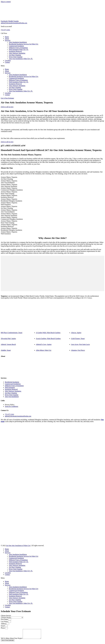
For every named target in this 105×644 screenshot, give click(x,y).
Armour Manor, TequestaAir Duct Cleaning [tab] (9, 178)
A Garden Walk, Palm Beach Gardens (48, 333)
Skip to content (6, 2)
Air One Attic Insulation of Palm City (18, 546)
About (7, 39)
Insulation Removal (15, 51)
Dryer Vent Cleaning (16, 57)
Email (3, 626)
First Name (5, 619)
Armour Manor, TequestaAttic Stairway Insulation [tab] (9, 185)
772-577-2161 (5, 30)
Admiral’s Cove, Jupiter (44, 344)
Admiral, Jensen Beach (8, 344)
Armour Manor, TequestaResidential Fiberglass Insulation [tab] (11, 200)
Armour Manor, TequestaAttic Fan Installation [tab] (9, 182)
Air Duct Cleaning (15, 55)
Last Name (5, 622)
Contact (7, 62)
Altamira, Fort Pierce (78, 350)
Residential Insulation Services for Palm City (24, 44)
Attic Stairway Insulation (17, 53)
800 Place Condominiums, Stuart (12, 333)
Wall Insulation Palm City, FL (19, 50)
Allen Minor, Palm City (44, 350)
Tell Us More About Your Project (12, 640)
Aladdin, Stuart (6, 350)
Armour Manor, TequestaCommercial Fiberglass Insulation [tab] (12, 189)
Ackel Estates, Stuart (78, 339)
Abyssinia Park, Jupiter (8, 339)
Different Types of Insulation (18, 48)
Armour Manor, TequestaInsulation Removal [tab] (9, 196)
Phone (3, 628)
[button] (52, 66)
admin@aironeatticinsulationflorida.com (14, 23)
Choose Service (6, 616)
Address (4, 624)
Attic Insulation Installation (18, 42)
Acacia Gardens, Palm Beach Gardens (48, 339)
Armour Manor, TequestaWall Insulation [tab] (9, 204)
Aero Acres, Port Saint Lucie (80, 344)
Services (8, 40)
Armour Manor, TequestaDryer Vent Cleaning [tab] (9, 193)
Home (7, 37)
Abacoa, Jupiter (76, 333)
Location (8, 60)
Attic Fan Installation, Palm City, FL (21, 59)
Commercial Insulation (16, 46)
